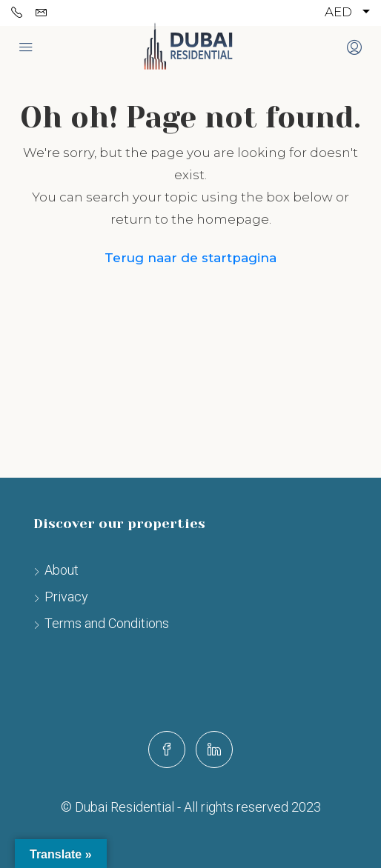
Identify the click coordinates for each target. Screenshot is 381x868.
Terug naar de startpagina (190, 258)
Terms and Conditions (107, 623)
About (62, 570)
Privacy (66, 597)
